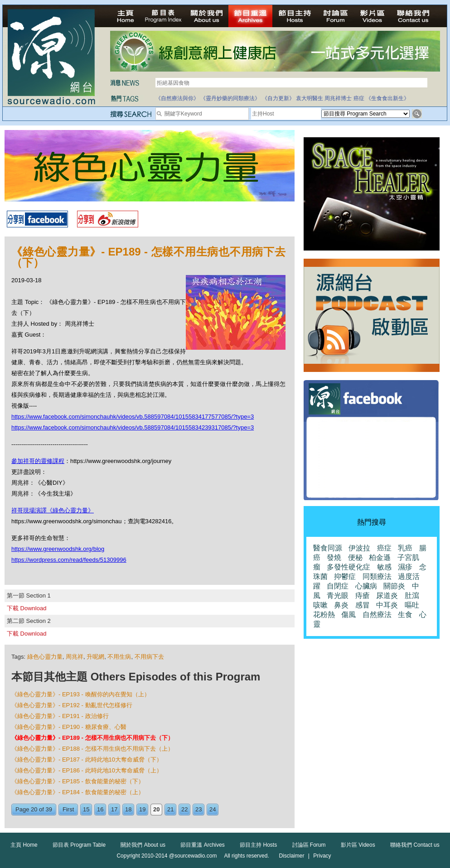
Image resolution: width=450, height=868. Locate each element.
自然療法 (377, 615)
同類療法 (377, 576)
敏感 (384, 567)
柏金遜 (380, 557)
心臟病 (366, 586)
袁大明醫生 (310, 98)
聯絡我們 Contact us (415, 845)
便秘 (355, 557)
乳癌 (405, 548)
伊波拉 (359, 548)
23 (198, 809)
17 (114, 809)
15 (86, 809)
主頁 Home (24, 845)
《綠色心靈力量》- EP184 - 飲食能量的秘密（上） (78, 792)
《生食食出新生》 (387, 98)
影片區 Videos (358, 845)
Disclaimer (291, 856)
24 (213, 809)
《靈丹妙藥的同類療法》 (230, 98)
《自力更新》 (278, 98)
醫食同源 (328, 548)
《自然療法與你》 (177, 98)
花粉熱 (324, 615)
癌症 (359, 98)
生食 (405, 615)
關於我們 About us (143, 845)
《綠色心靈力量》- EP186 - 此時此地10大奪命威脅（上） (87, 770)
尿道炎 (387, 596)
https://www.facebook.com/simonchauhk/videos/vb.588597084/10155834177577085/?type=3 (133, 417)
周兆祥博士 (338, 98)
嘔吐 (412, 605)
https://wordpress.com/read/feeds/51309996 (69, 560)
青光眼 (338, 596)
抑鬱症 (345, 576)
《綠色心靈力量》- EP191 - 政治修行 (60, 716)
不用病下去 (149, 657)
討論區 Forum (309, 845)
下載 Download (27, 608)
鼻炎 (341, 605)
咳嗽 (320, 605)
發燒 (334, 557)
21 (170, 809)
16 (100, 809)
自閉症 (338, 586)
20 (156, 809)
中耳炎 (387, 605)
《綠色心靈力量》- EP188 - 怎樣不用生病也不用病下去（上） (92, 749)
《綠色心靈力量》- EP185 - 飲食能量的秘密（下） (78, 781)
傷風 (348, 615)
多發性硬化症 (348, 567)
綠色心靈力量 (45, 657)
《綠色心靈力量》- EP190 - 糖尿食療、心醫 (69, 727)
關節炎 (394, 586)
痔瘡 (363, 596)
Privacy (322, 856)
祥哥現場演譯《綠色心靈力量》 (53, 510)
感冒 (363, 605)
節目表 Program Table (79, 845)
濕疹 (405, 567)
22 (184, 809)
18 (128, 809)
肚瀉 (412, 596)
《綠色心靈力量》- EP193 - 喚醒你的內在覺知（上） (81, 694)
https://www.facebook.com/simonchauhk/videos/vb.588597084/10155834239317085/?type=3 (133, 427)
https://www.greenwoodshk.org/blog (58, 549)
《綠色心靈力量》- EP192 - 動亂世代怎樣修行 (72, 705)
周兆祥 (75, 657)
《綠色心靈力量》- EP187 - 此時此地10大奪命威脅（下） (87, 759)
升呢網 (95, 657)
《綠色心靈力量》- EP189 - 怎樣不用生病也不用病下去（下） (92, 738)
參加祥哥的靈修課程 (38, 461)
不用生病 (119, 657)
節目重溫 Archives (202, 845)
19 (142, 809)
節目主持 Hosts (258, 845)
